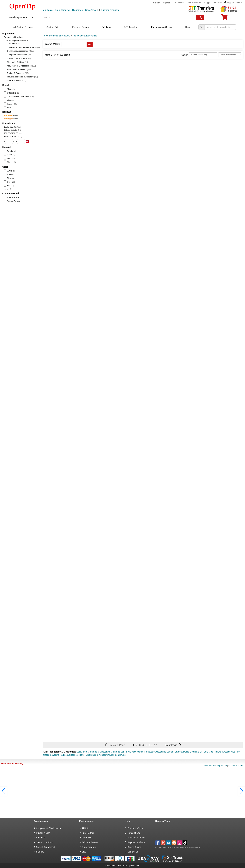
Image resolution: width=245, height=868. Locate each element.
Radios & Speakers (18, 73)
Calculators (14, 44)
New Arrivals (92, 10)
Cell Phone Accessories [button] (132, 752)
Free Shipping (62, 10)
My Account (179, 3)
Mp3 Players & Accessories (21, 66)
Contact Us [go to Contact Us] (133, 852)
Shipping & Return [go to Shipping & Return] (136, 838)
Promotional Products (14, 37)
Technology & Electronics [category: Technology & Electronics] (85, 36)
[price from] (9, 141)
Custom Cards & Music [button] (178, 752)
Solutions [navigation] (106, 27)
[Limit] (230, 55)
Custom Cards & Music (19, 58)
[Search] (200, 17)
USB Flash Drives (17, 81)
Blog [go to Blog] (84, 852)
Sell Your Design (90, 842)
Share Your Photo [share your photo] (45, 842)
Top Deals (47, 10)
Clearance (77, 10)
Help (220, 3)
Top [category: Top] (45, 36)
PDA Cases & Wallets (19, 69)
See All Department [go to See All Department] (46, 847)
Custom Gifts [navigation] (53, 27)
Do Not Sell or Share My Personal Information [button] (177, 848)
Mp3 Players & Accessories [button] (222, 752)
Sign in (157, 3)
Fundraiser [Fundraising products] (87, 838)
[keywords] (119, 17)
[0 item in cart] (224, 18)
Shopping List (210, 3)
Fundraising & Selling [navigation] (162, 27)
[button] (233, 3)
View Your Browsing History (215, 766)
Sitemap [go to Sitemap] (40, 852)
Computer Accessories (19, 55)
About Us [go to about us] (41, 838)
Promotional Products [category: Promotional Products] (60, 36)
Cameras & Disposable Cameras (23, 47)
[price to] (21, 141)
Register (166, 3)
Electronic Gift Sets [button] (199, 752)
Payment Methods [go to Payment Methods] (136, 842)
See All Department (17, 17)
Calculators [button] (82, 752)
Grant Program (89, 847)
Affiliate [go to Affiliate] (85, 828)
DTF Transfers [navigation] (131, 27)
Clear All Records (235, 766)
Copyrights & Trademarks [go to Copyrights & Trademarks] (48, 828)
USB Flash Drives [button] (117, 755)
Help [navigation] (187, 27)
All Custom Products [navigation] (23, 27)
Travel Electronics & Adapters (22, 77)
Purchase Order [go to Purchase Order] (135, 828)
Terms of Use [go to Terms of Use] (134, 833)
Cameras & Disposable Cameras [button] (104, 752)
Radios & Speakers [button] (69, 755)
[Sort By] (203, 55)
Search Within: (52, 44)
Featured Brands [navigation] (80, 27)
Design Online (134, 847)
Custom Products (110, 10)
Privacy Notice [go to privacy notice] (43, 833)
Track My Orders (194, 3)
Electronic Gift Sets (18, 62)
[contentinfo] (22, 6)
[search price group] (27, 141)
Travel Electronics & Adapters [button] (93, 755)
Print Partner (88, 833)
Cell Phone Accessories (20, 51)
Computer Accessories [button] (155, 752)
